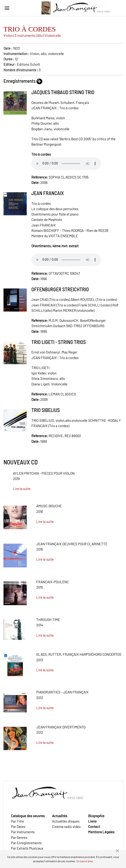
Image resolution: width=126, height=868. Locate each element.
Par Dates (18, 827)
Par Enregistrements (26, 843)
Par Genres (19, 837)
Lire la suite (22, 489)
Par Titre (17, 821)
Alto (40, 35)
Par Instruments (23, 832)
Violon (8, 35)
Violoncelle (53, 35)
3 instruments (25, 35)
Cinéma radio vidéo (66, 827)
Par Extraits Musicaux (27, 848)
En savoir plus (85, 861)
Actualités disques (66, 821)
